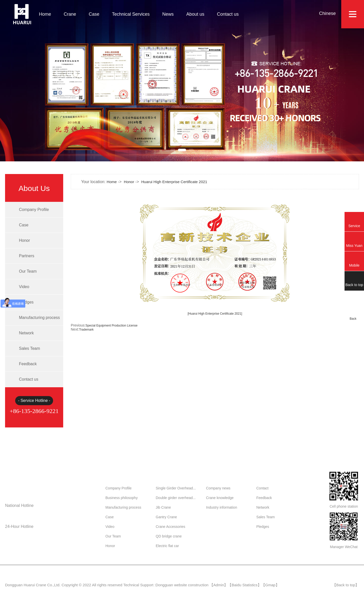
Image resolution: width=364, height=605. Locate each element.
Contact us (228, 14)
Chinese (327, 13)
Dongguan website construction (182, 585)
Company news (218, 488)
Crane (70, 14)
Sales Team (29, 348)
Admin (219, 585)
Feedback (28, 364)
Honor (25, 240)
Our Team (28, 271)
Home (45, 14)
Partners (27, 256)
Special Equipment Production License (111, 326)
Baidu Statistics (245, 585)
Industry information (222, 507)
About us (195, 14)
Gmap (270, 585)
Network (26, 333)
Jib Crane (163, 507)
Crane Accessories (170, 527)
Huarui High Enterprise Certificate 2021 (174, 182)
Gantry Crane (166, 517)
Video (24, 287)
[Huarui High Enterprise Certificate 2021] (215, 314)
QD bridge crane (169, 536)
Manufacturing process (39, 318)
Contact (262, 488)
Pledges (26, 302)
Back (353, 319)
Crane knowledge (220, 498)
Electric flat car (167, 546)
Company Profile (34, 210)
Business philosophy (122, 498)
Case (94, 14)
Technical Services (131, 14)
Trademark (86, 330)
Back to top (346, 585)
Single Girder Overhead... (176, 488)
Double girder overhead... (176, 498)
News (168, 14)
